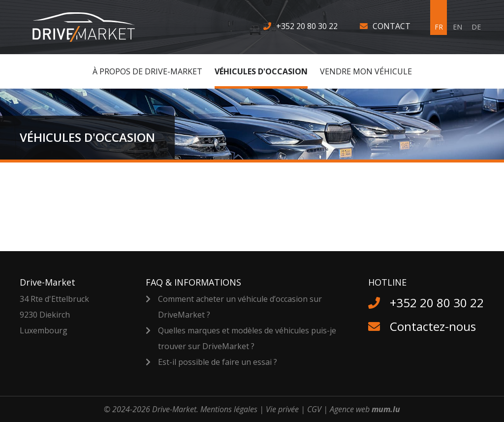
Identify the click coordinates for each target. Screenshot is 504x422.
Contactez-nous (433, 326)
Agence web (350, 409)
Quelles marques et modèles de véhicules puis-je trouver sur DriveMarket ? (247, 338)
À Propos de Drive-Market (147, 71)
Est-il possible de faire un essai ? (218, 362)
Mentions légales (229, 409)
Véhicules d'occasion (261, 71)
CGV (314, 409)
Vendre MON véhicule (366, 71)
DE (476, 27)
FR (439, 27)
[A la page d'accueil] (90, 27)
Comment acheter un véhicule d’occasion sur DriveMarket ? (240, 307)
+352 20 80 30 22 (307, 26)
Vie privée (282, 409)
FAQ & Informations (193, 282)
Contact (392, 26)
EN (457, 27)
